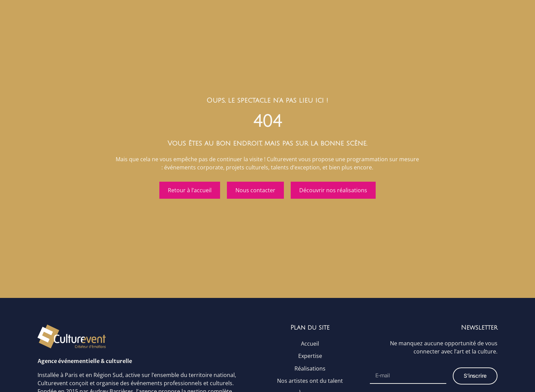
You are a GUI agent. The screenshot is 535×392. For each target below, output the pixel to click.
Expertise (310, 357)
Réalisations (310, 370)
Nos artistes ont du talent (310, 383)
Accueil (310, 344)
